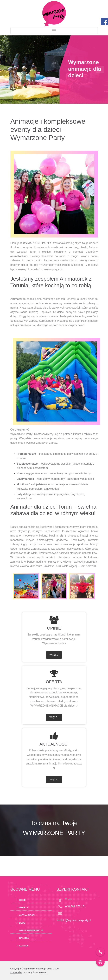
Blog (22, 923)
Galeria (24, 938)
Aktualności (27, 915)
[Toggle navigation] (54, 31)
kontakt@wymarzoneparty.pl (74, 920)
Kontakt (24, 945)
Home (22, 900)
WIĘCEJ (54, 655)
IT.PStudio (16, 973)
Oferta (24, 908)
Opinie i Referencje (31, 930)
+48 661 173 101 (76, 906)
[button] (8, 70)
